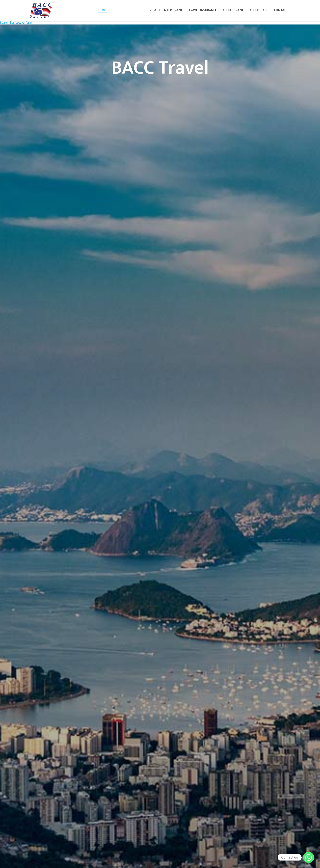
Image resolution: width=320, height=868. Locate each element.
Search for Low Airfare (16, 23)
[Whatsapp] (309, 857)
